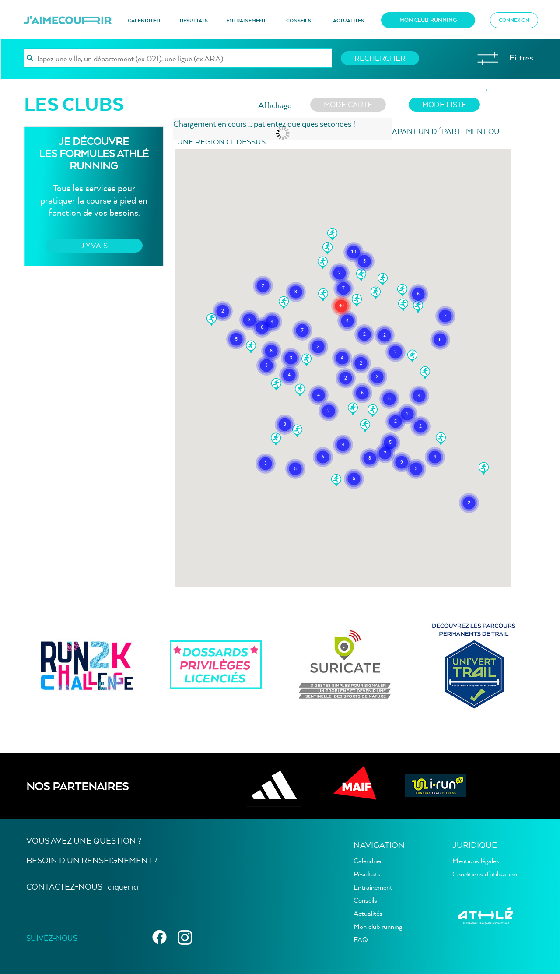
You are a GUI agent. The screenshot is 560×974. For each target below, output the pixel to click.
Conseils (365, 900)
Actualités (368, 913)
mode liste (444, 104)
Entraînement (373, 887)
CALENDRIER (144, 21)
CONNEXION (514, 20)
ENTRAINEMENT (246, 21)
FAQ (361, 939)
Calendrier (368, 861)
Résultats (367, 874)
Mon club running (378, 926)
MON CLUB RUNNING (428, 20)
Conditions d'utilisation (485, 874)
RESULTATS (194, 21)
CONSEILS (299, 21)
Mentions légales (476, 861)
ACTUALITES (348, 21)
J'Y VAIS (94, 245)
